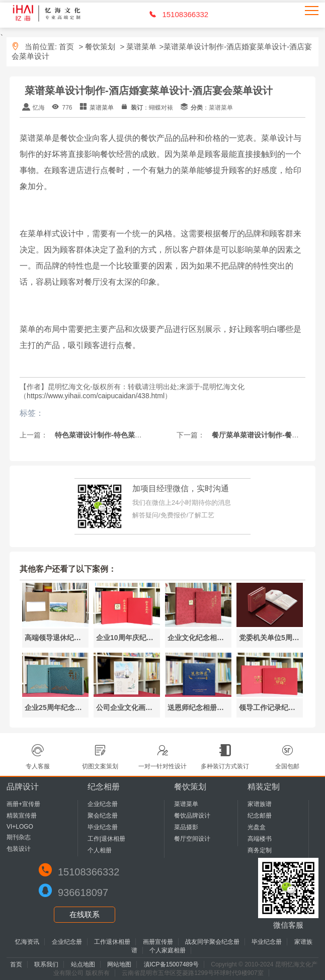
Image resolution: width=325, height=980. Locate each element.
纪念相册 (104, 787)
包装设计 (19, 849)
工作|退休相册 (106, 839)
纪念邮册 (260, 816)
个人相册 (100, 850)
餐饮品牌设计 (192, 816)
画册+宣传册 (23, 804)
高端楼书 (260, 839)
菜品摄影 (186, 827)
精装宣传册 (22, 816)
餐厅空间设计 (192, 839)
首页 (66, 47)
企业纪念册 (103, 804)
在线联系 (85, 914)
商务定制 (260, 850)
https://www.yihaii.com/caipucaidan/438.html (96, 396)
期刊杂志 (19, 837)
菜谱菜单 (141, 47)
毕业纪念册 (103, 827)
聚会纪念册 (103, 816)
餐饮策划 (100, 47)
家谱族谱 (260, 804)
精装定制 (264, 787)
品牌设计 (23, 787)
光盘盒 (257, 827)
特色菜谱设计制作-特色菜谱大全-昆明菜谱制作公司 (134, 435)
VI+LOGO (20, 827)
